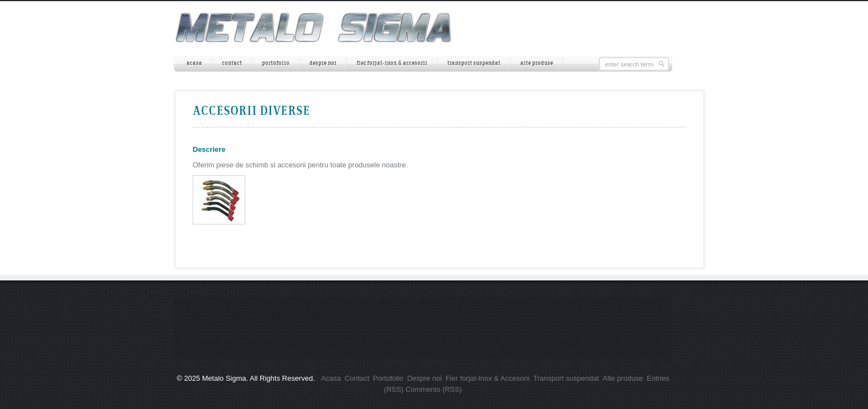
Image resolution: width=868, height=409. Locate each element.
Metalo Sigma (224, 378)
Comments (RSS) (434, 389)
